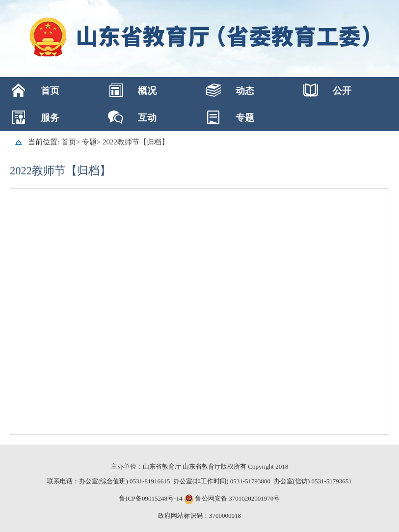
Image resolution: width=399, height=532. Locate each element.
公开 (342, 91)
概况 (147, 91)
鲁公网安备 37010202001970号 (237, 498)
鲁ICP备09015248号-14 (151, 498)
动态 (245, 91)
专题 (245, 118)
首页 (50, 91)
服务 (50, 118)
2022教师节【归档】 (136, 142)
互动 (147, 118)
